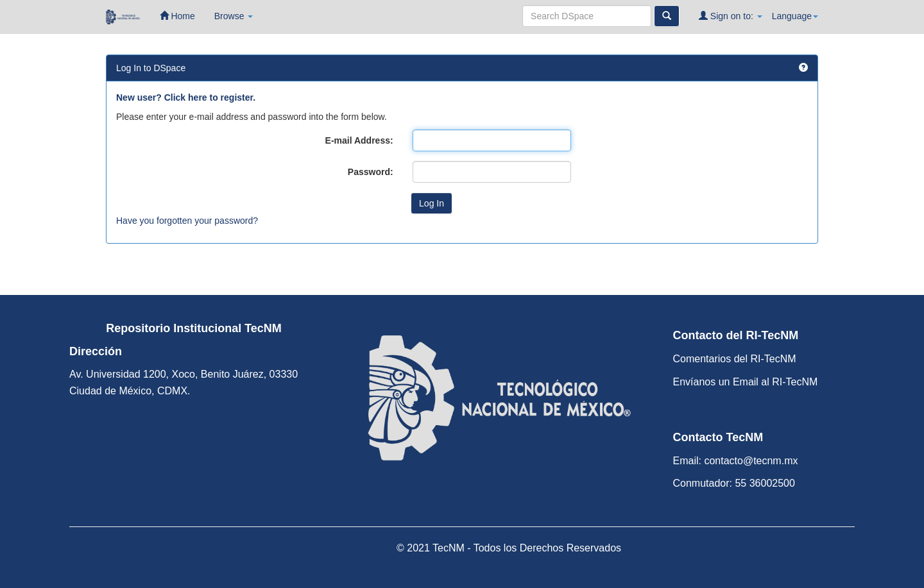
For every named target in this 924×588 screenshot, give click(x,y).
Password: (371, 172)
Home (177, 16)
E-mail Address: (359, 140)
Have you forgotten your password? (187, 221)
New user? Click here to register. (186, 97)
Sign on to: (731, 16)
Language (795, 16)
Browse (234, 16)
